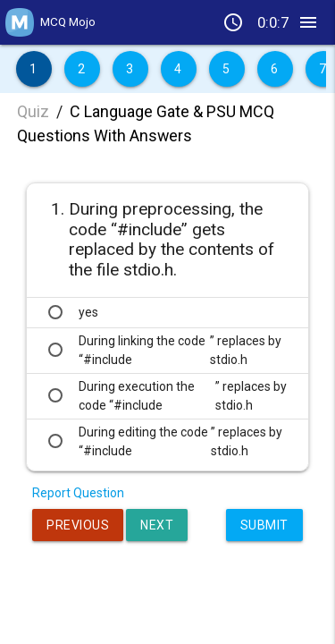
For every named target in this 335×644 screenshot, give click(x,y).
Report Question (78, 493)
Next (157, 525)
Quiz (33, 111)
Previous (78, 525)
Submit (264, 525)
